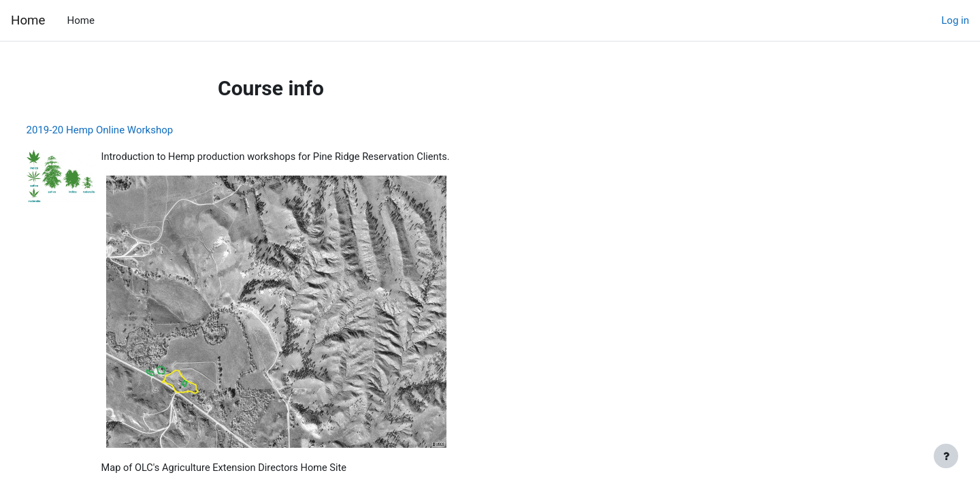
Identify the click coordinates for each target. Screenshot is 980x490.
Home (28, 20)
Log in (955, 20)
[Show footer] (946, 456)
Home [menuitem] (80, 20)
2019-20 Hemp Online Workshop (125, 130)
